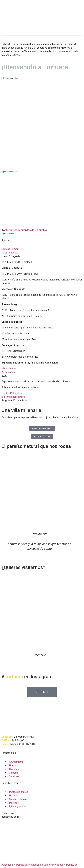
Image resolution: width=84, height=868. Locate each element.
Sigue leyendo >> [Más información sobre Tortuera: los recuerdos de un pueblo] (9, 234)
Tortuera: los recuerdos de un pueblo (24, 230)
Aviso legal (7, 865)
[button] (42, 35)
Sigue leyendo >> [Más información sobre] (9, 172)
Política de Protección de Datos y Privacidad (40, 865)
